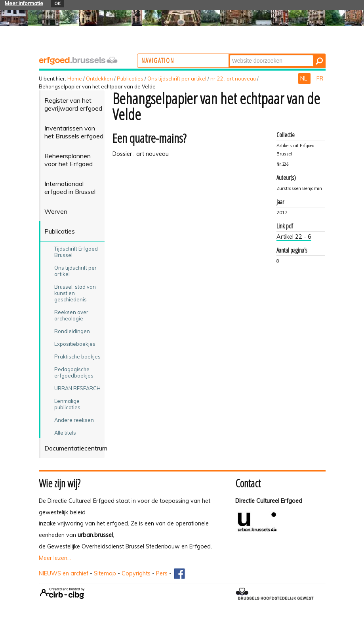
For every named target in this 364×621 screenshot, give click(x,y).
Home (75, 79)
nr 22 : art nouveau (233, 79)
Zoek (260, 55)
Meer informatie (24, 3)
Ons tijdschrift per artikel (177, 79)
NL (304, 79)
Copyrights (136, 573)
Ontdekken (99, 79)
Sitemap (105, 573)
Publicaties (130, 79)
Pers (162, 573)
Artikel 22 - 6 (294, 237)
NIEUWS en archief (64, 573)
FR (320, 79)
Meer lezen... (55, 558)
